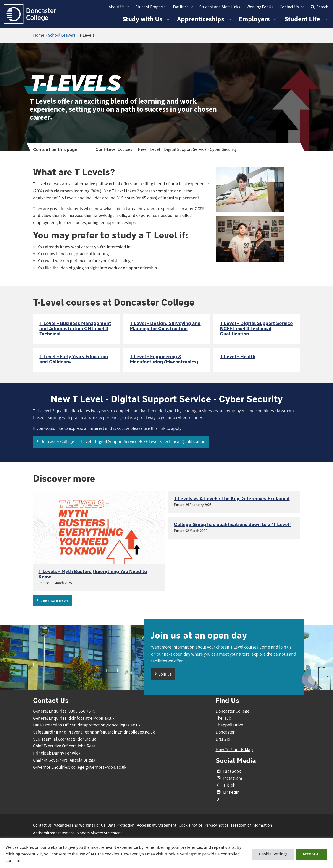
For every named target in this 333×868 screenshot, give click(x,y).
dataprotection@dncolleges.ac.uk (109, 725)
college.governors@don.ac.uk (99, 767)
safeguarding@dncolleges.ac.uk (125, 732)
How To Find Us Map (234, 750)
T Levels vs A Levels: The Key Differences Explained (232, 499)
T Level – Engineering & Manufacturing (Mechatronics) (164, 359)
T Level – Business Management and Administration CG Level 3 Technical (75, 329)
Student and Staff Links (220, 7)
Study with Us (142, 19)
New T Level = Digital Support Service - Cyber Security (187, 149)
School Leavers (62, 35)
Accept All (312, 854)
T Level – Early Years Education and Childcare (74, 359)
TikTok (225, 785)
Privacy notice (217, 825)
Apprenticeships (201, 19)
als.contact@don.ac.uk (75, 739)
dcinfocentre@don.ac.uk (92, 718)
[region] (166, 853)
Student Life (302, 19)
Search (319, 7)
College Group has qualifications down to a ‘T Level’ (232, 525)
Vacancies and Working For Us (80, 825)
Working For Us (260, 7)
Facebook (228, 771)
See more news (55, 600)
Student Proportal (151, 7)
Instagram (229, 778)
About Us (117, 7)
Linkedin (228, 792)
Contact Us (289, 7)
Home (39, 35)
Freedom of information (252, 825)
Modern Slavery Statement (99, 833)
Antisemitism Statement (54, 833)
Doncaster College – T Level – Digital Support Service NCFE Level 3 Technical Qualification (123, 442)
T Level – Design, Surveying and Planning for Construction (165, 326)
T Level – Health (238, 357)
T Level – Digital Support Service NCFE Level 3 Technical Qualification (256, 329)
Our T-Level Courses (114, 149)
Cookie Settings (273, 854)
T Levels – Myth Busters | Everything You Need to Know (93, 574)
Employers (254, 19)
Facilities (181, 7)
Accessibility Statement (157, 825)
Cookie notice (190, 825)
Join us (165, 674)
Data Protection (121, 825)
